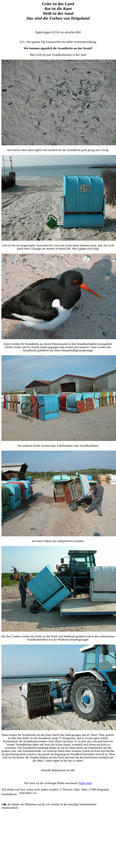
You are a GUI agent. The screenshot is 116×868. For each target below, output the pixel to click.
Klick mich (86, 783)
